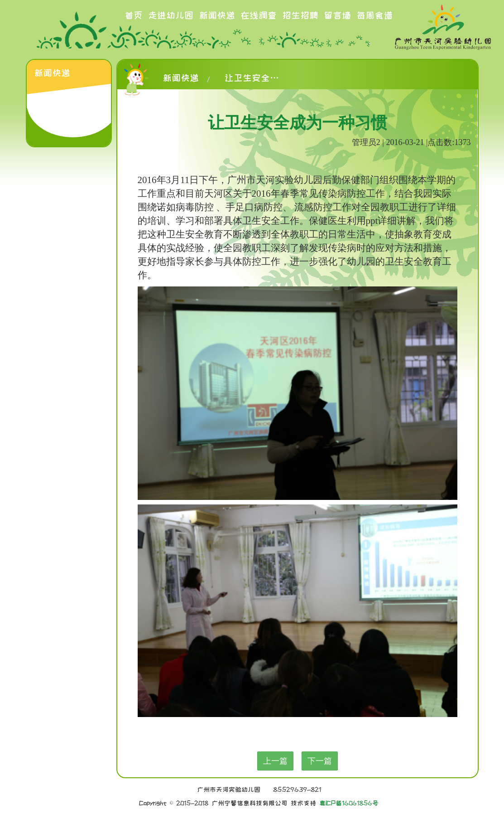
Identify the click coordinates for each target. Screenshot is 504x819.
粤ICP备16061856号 (349, 803)
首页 (134, 15)
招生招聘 (300, 15)
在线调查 (259, 15)
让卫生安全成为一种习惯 (252, 78)
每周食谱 (374, 15)
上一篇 (275, 761)
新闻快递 (217, 15)
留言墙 (337, 15)
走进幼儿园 (171, 15)
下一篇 (320, 761)
